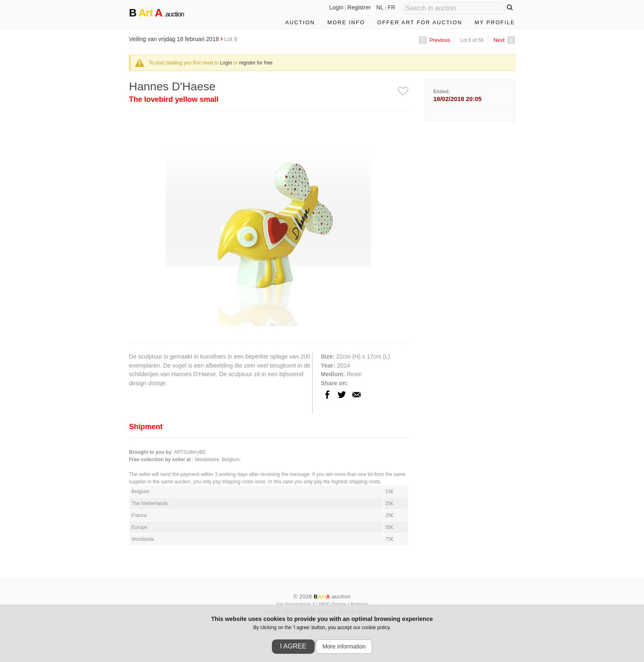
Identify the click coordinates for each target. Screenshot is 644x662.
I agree (293, 646)
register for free (256, 63)
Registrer (359, 7)
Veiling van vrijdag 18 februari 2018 (175, 39)
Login (336, 7)
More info (346, 22)
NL (380, 7)
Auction (300, 22)
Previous (435, 40)
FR (392, 7)
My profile (495, 22)
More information (344, 646)
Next (504, 40)
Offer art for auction (420, 22)
